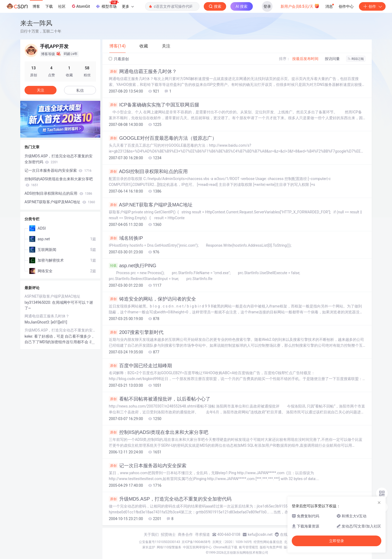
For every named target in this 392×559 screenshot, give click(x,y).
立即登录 (337, 541)
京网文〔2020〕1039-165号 (232, 542)
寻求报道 (202, 534)
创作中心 (346, 6)
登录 (267, 6)
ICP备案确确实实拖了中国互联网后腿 (154, 105)
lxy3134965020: (38, 302)
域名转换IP (126, 238)
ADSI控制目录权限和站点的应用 (148, 171)
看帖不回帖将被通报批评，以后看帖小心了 (160, 399)
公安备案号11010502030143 (159, 542)
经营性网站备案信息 (268, 542)
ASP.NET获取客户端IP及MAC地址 (151, 205)
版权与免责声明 (271, 547)
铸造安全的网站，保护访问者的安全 (152, 299)
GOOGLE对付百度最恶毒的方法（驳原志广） (163, 138)
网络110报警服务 (169, 547)
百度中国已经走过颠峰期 (140, 366)
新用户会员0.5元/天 (300, 6)
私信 (80, 90)
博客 (36, 6)
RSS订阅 (356, 59)
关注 (41, 90)
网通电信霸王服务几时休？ (143, 71)
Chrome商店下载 (225, 547)
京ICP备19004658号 (196, 542)
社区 (62, 6)
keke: (29, 336)
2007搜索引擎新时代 (136, 332)
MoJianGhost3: (38, 322)
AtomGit (80, 6)
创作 (372, 6)
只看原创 (119, 59)
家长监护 (149, 547)
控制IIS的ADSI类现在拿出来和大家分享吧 (159, 432)
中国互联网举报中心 (197, 547)
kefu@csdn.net (260, 534)
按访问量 (332, 59)
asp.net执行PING (133, 266)
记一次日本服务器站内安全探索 (148, 466)
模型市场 (107, 5)
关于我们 (151, 534)
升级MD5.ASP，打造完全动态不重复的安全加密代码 (170, 499)
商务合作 (185, 534)
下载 (49, 6)
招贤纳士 (168, 534)
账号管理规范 (249, 547)
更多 (128, 6)
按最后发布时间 (305, 59)
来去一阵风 (36, 23)
